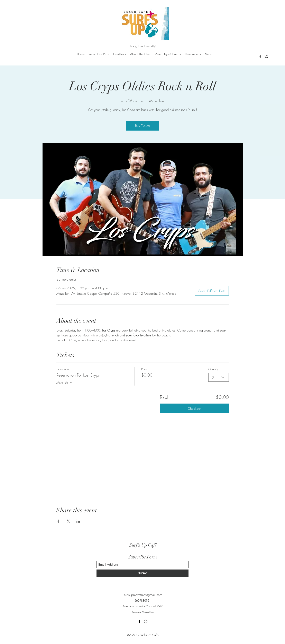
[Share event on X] (68, 521)
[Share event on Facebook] (58, 521)
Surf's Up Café (143, 545)
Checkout (194, 408)
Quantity (213, 369)
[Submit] (142, 573)
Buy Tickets (142, 126)
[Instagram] (266, 56)
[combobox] (219, 377)
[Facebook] (260, 56)
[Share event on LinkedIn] (78, 521)
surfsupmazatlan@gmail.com (143, 595)
